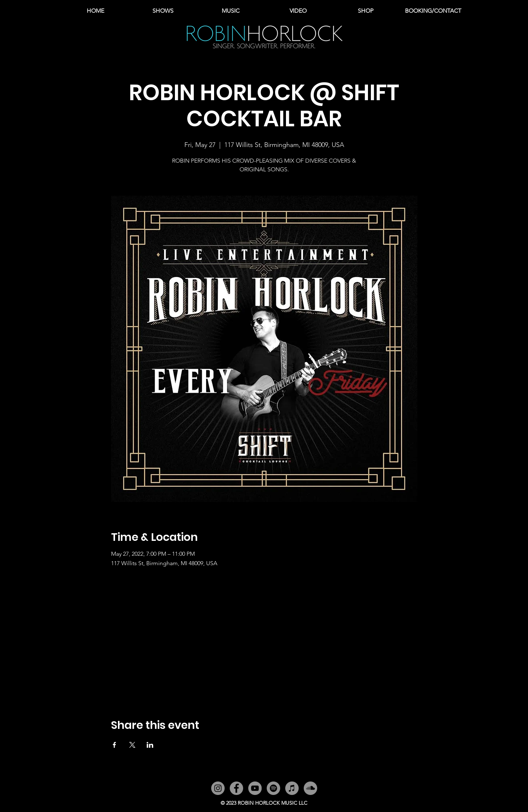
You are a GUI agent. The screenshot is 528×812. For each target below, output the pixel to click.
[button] (230, 11)
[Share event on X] (132, 745)
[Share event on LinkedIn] (150, 745)
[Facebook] (236, 788)
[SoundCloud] (310, 788)
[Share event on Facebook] (114, 745)
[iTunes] (292, 788)
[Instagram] (218, 788)
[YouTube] (255, 788)
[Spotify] (273, 788)
